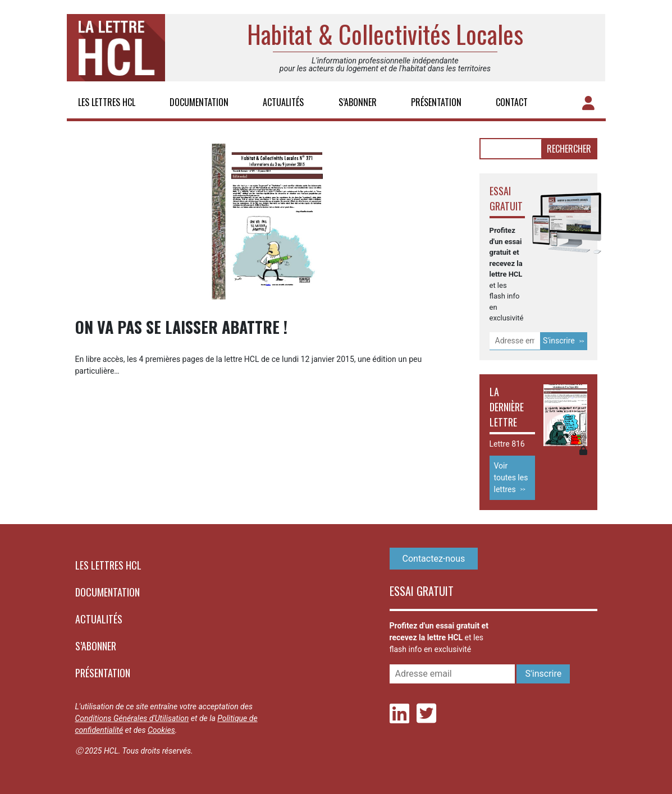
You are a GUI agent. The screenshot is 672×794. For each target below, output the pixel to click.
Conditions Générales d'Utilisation (132, 718)
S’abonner (358, 102)
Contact (512, 102)
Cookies (161, 730)
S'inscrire (559, 341)
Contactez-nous (434, 559)
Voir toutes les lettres (511, 478)
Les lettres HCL (107, 102)
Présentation (436, 102)
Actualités (283, 102)
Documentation (199, 102)
